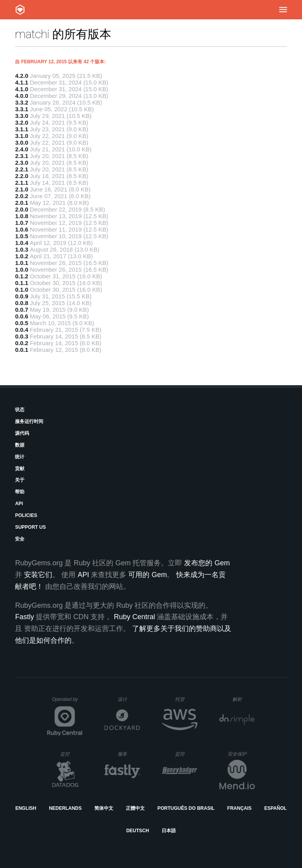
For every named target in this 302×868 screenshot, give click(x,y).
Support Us (30, 527)
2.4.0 (21, 149)
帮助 (20, 492)
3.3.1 (21, 109)
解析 (244, 699)
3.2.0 (21, 122)
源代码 (22, 433)
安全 (20, 539)
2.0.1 (21, 203)
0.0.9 (21, 296)
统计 (20, 457)
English (26, 808)
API (19, 504)
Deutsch (138, 831)
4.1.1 (21, 82)
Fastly (24, 617)
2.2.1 (21, 169)
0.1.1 (21, 283)
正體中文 (135, 808)
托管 (185, 699)
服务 (129, 754)
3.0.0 (21, 143)
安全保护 (241, 754)
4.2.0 (21, 76)
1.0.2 (21, 256)
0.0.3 (21, 336)
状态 (20, 410)
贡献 (20, 469)
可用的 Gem (147, 575)
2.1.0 (21, 189)
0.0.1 (21, 350)
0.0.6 (21, 316)
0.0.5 (21, 323)
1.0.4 (21, 243)
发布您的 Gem (207, 563)
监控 (71, 754)
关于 (20, 480)
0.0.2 (21, 343)
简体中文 (104, 808)
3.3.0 (21, 116)
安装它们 (38, 575)
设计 (129, 699)
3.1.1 (21, 129)
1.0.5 (21, 236)
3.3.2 (21, 102)
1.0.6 (21, 229)
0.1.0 (21, 290)
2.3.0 (21, 163)
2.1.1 (21, 183)
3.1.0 (21, 136)
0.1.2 (21, 276)
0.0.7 (21, 310)
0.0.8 (21, 303)
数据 (20, 445)
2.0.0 (21, 209)
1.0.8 (21, 216)
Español (275, 808)
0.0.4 (21, 330)
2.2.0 (21, 176)
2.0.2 (21, 196)
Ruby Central (134, 617)
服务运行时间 (29, 421)
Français (239, 808)
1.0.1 (21, 263)
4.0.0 (21, 96)
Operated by (67, 702)
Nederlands (65, 808)
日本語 (169, 831)
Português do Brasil (186, 808)
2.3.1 (21, 156)
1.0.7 (21, 223)
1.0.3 (21, 249)
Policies (26, 515)
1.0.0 (21, 269)
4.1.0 (21, 89)
